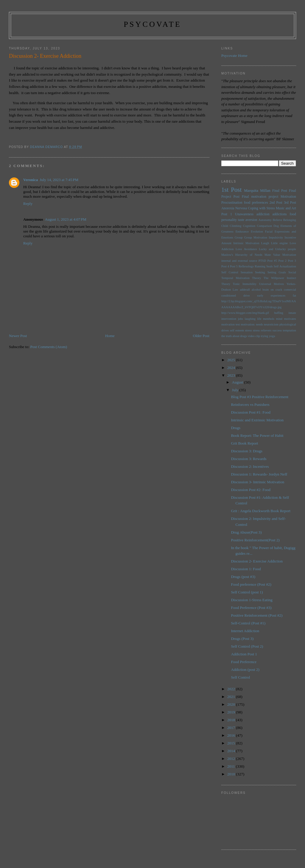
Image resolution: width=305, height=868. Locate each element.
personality (229, 220)
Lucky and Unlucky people (277, 249)
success (277, 330)
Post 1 (227, 214)
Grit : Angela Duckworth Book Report (261, 511)
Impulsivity (276, 237)
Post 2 (283, 261)
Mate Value (272, 255)
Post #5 (272, 261)
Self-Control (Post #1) (248, 623)
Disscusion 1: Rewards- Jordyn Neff (259, 474)
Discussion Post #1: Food (251, 412)
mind (279, 319)
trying (265, 336)
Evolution (257, 232)
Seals (270, 266)
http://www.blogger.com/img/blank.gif (245, 313)
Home (110, 336)
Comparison (264, 226)
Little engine (280, 243)
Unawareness (244, 214)
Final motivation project (260, 197)
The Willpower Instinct (280, 278)
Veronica (31, 180)
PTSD (262, 261)
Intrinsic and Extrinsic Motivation (257, 420)
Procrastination (232, 203)
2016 (232, 735)
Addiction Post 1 (244, 654)
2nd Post (276, 203)
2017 (232, 728)
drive (246, 296)
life (259, 319)
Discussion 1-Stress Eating (252, 600)
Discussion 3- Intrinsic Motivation (257, 482)
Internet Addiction (245, 631)
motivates (290, 319)
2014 (232, 751)
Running (260, 266)
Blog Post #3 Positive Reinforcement (260, 397)
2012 (232, 759)
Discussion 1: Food (246, 569)
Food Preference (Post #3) (251, 608)
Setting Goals (277, 272)
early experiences (271, 296)
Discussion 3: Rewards (249, 459)
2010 (232, 774)
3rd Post (290, 203)
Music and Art (286, 208)
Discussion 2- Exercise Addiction (257, 561)
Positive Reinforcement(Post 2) (255, 540)
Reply (28, 204)
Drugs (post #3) (243, 577)
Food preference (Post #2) (251, 584)
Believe (277, 220)
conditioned (229, 296)
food (293, 214)
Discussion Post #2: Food (251, 490)
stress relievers (262, 330)
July (236, 390)
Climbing (235, 226)
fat (294, 296)
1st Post (231, 190)
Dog (276, 226)
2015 (232, 743)
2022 (232, 689)
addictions (280, 214)
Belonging (290, 220)
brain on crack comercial (279, 290)
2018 (232, 720)
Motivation (288, 197)
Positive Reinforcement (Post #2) (257, 615)
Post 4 (225, 266)
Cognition (249, 226)
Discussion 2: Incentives (250, 466)
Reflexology (246, 266)
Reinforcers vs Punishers (250, 405)
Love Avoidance (246, 249)
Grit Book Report (244, 443)
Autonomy (265, 220)
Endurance (242, 232)
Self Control (230, 272)
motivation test (231, 324)
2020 (232, 704)
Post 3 (292, 261)
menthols (269, 319)
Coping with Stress (261, 208)
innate (292, 313)
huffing (279, 313)
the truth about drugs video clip (241, 336)
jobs (241, 319)
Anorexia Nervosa (234, 208)
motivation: (248, 324)
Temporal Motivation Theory (241, 278)
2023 (232, 375)
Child (225, 226)
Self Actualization (285, 266)
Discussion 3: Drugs (246, 451)
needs (259, 324)
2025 (232, 360)
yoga (272, 336)
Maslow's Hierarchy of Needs (242, 255)
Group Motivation (256, 237)
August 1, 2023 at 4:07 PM (66, 219)
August (238, 382)
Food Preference (244, 662)
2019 (232, 712)
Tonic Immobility (245, 284)
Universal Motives (271, 284)
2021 (232, 697)
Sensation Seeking (253, 272)
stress (249, 330)
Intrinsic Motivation (246, 243)
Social (292, 272)
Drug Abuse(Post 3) (246, 532)
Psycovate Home (234, 56)
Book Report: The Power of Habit (257, 435)
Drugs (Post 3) (242, 639)
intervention (229, 319)
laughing (250, 319)
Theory (226, 284)
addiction (263, 214)
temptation (289, 330)
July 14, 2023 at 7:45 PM (59, 180)
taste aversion (248, 220)
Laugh (265, 243)
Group (239, 237)
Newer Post (18, 336)
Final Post (280, 191)
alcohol (256, 290)
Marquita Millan (257, 190)
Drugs (236, 428)
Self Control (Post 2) (247, 646)
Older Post (201, 336)
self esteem (237, 330)
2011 (232, 766)
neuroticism (271, 324)
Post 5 (234, 266)
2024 (232, 368)
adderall (245, 290)
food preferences (256, 203)
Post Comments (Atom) (49, 347)
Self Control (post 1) (247, 592)
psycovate (152, 24)
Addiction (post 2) (245, 670)
